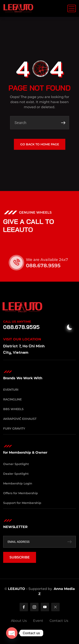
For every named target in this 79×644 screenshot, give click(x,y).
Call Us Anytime (17, 322)
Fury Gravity (14, 428)
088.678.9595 (46, 265)
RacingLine (12, 399)
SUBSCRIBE (20, 557)
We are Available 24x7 (50, 260)
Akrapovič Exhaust (20, 419)
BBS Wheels (13, 409)
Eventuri (11, 390)
